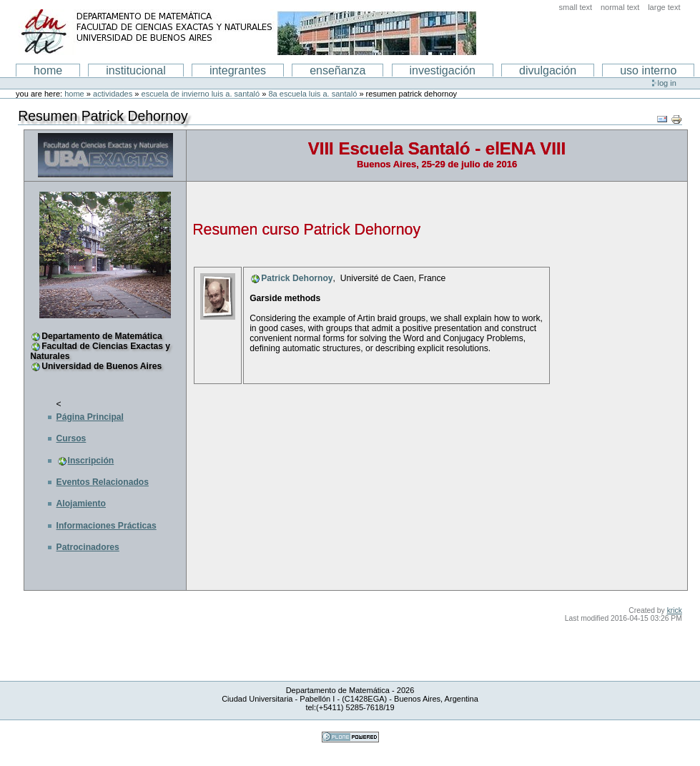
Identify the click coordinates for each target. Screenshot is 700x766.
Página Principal (90, 417)
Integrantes (238, 70)
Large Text (664, 7)
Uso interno (648, 70)
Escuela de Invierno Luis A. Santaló (201, 94)
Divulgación (548, 70)
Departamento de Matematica (247, 32)
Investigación (443, 70)
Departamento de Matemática (102, 336)
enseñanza (337, 70)
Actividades (113, 94)
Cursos (72, 438)
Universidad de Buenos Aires (102, 366)
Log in (667, 83)
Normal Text (620, 7)
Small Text (576, 7)
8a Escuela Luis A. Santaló (312, 94)
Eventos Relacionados (103, 482)
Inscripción (91, 461)
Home (48, 70)
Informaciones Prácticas (107, 526)
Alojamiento (81, 504)
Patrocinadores (88, 547)
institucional (136, 70)
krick (675, 610)
